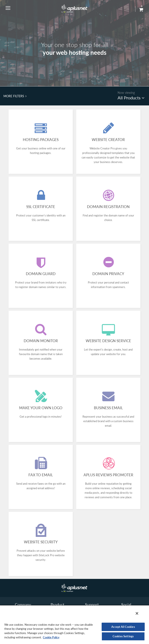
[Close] (137, 613)
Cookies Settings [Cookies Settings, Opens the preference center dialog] (123, 636)
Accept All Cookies (123, 627)
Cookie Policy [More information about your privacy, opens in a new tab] (51, 637)
